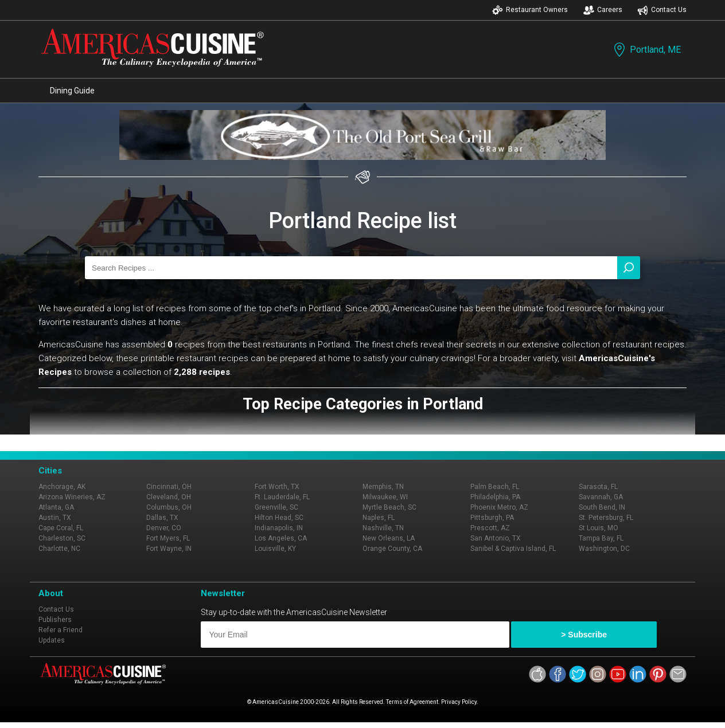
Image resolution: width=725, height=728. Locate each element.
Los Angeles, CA (281, 538)
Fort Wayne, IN (169, 549)
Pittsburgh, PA (492, 518)
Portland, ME (646, 50)
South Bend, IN (602, 507)
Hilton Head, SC (279, 518)
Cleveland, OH (169, 497)
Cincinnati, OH (169, 487)
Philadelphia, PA (495, 497)
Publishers (55, 620)
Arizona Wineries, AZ (72, 497)
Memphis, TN (383, 487)
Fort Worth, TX (277, 487)
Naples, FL (379, 518)
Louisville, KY (275, 549)
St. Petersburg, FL (606, 518)
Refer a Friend (61, 630)
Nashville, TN (383, 528)
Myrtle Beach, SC (389, 507)
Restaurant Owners (530, 10)
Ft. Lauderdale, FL (282, 497)
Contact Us (662, 10)
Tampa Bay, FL (601, 538)
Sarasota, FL (598, 487)
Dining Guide (72, 91)
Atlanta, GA (56, 507)
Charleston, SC (62, 538)
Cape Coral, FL (61, 528)
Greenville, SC (276, 507)
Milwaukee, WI (385, 497)
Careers (603, 10)
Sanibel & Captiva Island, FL (513, 549)
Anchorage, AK (62, 487)
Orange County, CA (392, 549)
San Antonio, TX (496, 538)
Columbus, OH (169, 507)
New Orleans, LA (389, 538)
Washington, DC (604, 549)
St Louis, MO (599, 528)
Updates (52, 640)
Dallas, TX (162, 518)
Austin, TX (55, 518)
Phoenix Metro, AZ (499, 507)
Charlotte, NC (59, 549)
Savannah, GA (601, 497)
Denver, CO (164, 528)
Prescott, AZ (490, 528)
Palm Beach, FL (495, 487)
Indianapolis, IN (279, 528)
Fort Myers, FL (168, 538)
